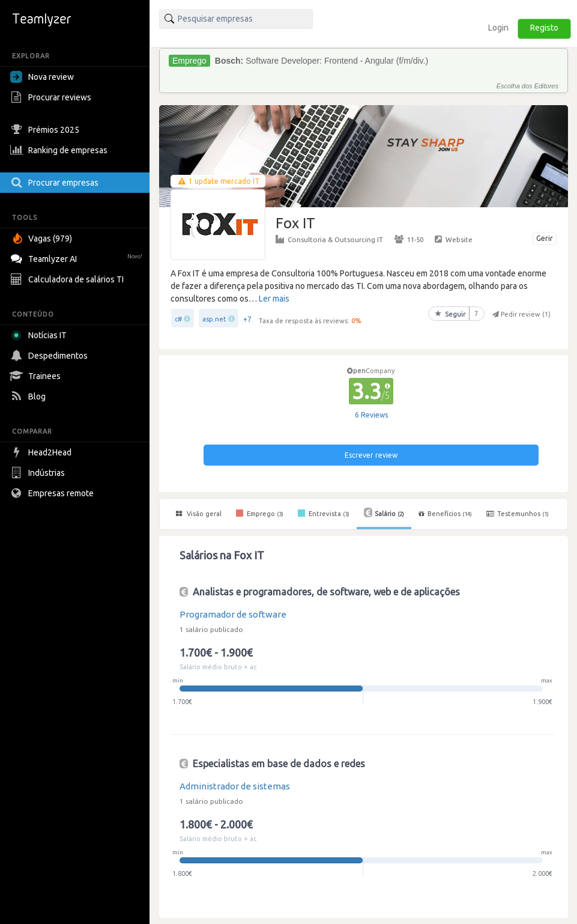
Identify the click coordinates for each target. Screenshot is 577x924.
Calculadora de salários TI (68, 279)
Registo (544, 28)
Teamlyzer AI (78, 257)
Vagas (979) (43, 239)
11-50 (409, 239)
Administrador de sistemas (235, 786)
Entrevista (324, 513)
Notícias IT (41, 335)
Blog (29, 397)
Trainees (37, 376)
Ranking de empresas (60, 150)
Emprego (260, 513)
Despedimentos (50, 356)
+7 (247, 319)
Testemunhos (518, 514)
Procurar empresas (56, 183)
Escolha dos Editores (527, 86)
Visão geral (199, 514)
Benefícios (445, 514)
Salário (384, 512)
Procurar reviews (52, 97)
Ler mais (274, 299)
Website (454, 239)
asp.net (214, 319)
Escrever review (371, 455)
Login (498, 28)
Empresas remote (53, 493)
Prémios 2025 (46, 130)
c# (178, 319)
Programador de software (233, 614)
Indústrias (39, 473)
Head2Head (42, 452)
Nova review (42, 77)
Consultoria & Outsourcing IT (329, 239)
